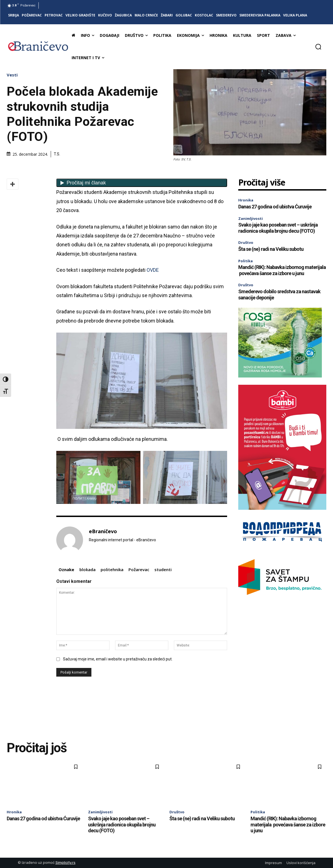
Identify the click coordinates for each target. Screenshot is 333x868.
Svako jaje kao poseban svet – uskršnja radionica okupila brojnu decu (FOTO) (278, 228)
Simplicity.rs (65, 863)
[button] (318, 47)
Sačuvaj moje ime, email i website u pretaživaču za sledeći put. (118, 659)
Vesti (14, 75)
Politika (246, 261)
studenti (163, 569)
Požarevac (139, 569)
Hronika (246, 200)
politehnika (112, 569)
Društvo (246, 242)
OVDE (152, 270)
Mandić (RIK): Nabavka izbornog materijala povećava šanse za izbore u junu (282, 270)
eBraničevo (103, 532)
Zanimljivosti (251, 218)
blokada (87, 569)
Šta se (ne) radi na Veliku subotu (271, 249)
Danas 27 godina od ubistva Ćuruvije (275, 207)
